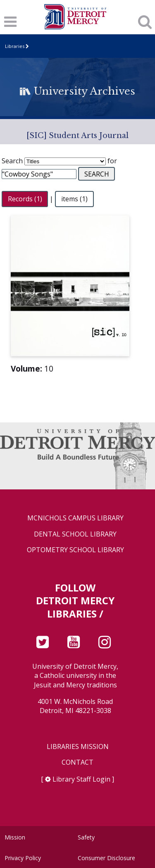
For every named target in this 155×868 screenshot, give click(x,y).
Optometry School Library (75, 550)
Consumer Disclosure (106, 858)
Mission (15, 837)
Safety (86, 837)
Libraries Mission (78, 747)
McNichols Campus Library (75, 518)
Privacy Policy (23, 858)
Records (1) (25, 199)
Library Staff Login (81, 779)
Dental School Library (75, 534)
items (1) (74, 199)
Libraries (15, 46)
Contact (77, 762)
